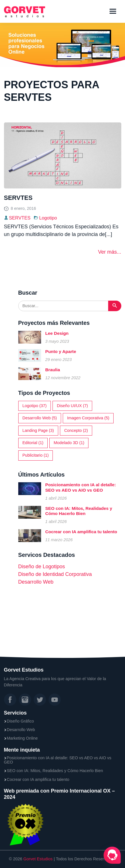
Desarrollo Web (36, 582)
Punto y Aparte (61, 351)
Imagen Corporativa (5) (88, 418)
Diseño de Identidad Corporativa (55, 574)
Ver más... (109, 252)
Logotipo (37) (35, 406)
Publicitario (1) (36, 455)
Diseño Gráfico (20, 721)
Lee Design (57, 333)
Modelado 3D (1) (69, 443)
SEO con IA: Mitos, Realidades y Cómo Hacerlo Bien (79, 511)
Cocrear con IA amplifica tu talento (81, 532)
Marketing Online (22, 738)
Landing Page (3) (38, 430)
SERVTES (18, 198)
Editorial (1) (33, 443)
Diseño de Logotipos (42, 567)
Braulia (53, 370)
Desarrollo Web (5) (40, 418)
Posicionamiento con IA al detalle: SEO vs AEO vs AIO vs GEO (81, 487)
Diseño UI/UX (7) (72, 406)
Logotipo (48, 218)
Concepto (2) (76, 430)
